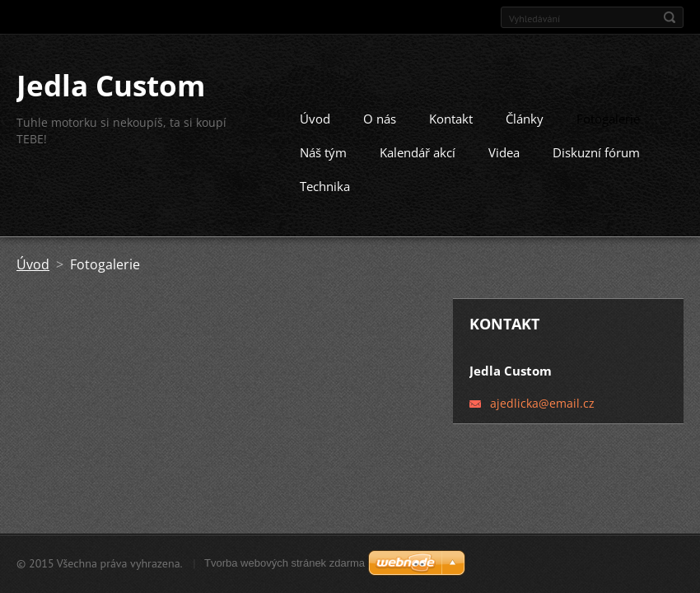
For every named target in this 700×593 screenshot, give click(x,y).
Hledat (670, 17)
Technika (325, 181)
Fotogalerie (608, 114)
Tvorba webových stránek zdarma (285, 563)
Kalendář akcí (418, 147)
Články (525, 114)
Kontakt (451, 114)
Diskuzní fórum (596, 147)
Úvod (315, 114)
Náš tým (323, 147)
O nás (380, 114)
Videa (504, 147)
